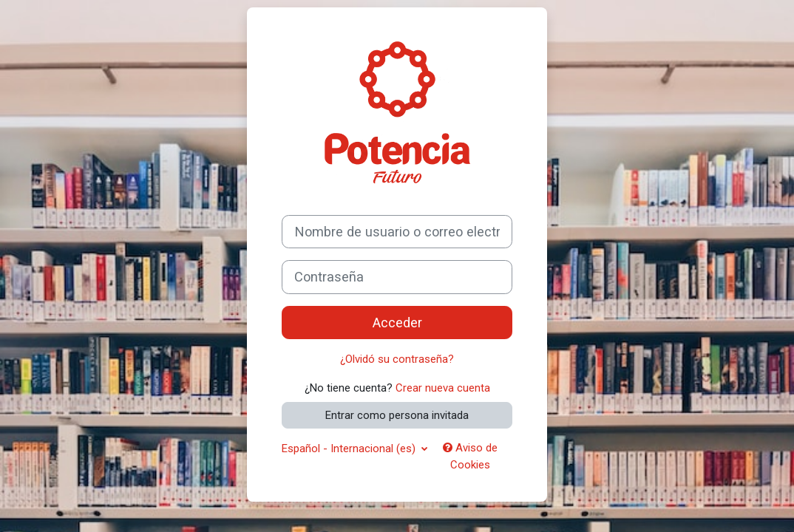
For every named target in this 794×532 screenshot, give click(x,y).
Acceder (397, 323)
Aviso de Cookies (470, 456)
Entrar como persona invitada (397, 415)
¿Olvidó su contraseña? (397, 359)
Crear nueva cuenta (443, 388)
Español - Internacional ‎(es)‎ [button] (350, 449)
